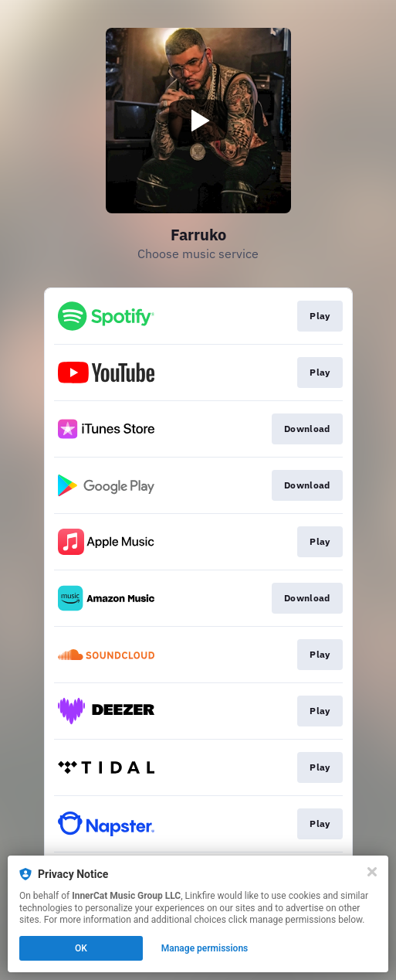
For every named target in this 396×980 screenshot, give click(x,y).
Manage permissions (205, 948)
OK (81, 948)
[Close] (372, 872)
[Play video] (198, 121)
